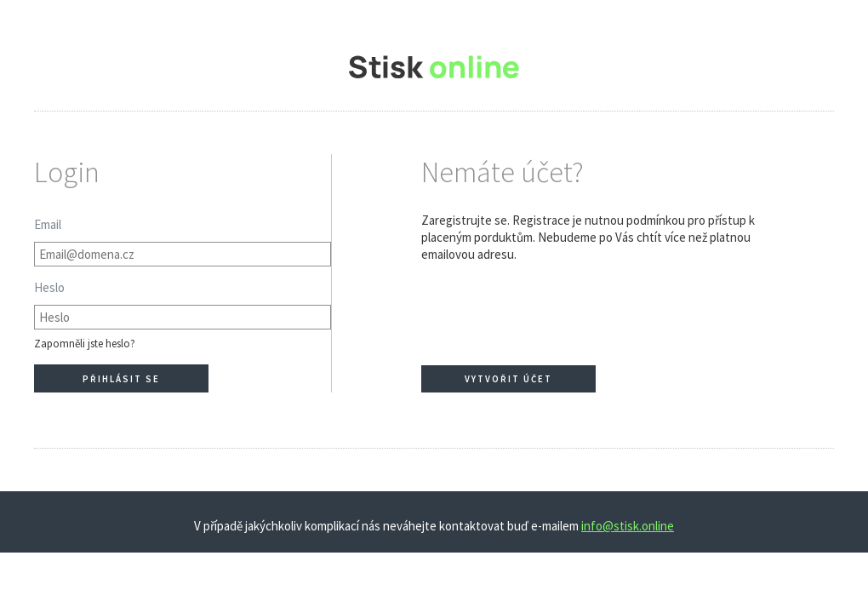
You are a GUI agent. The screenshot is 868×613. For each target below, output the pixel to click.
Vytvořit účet (508, 379)
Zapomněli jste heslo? (85, 344)
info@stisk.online (628, 526)
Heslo (49, 287)
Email (48, 224)
